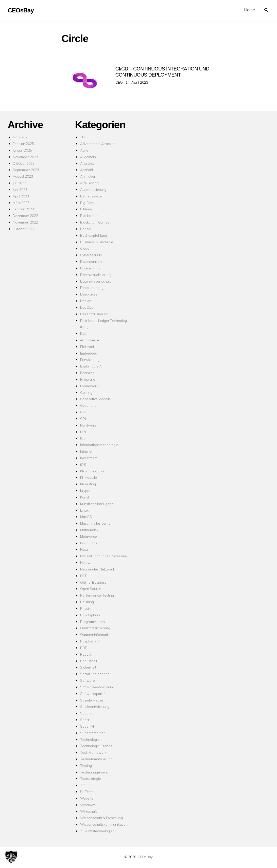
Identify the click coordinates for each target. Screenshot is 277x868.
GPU (84, 419)
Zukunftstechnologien (97, 831)
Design (86, 301)
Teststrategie (91, 778)
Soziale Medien (92, 700)
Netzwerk (88, 562)
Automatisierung (93, 189)
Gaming (86, 392)
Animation (88, 176)
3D (82, 137)
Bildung (86, 209)
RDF (83, 648)
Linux (84, 510)
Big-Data (87, 203)
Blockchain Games (95, 222)
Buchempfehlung (94, 235)
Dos (83, 333)
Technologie (90, 739)
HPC (84, 432)
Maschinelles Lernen (96, 523)
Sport (85, 720)
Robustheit (89, 661)
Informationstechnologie (99, 445)
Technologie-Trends (96, 746)
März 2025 (21, 137)
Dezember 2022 (25, 216)
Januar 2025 (22, 150)
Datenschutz (90, 268)
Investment (89, 458)
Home (250, 10)
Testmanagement (94, 772)
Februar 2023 (23, 209)
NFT (83, 576)
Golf (83, 412)
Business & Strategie (97, 242)
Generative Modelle (96, 399)
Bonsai (86, 229)
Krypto (85, 491)
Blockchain (89, 216)
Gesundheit (89, 405)
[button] (11, 857)
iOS (83, 464)
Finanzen (87, 373)
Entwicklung (90, 359)
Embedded (89, 353)
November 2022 (25, 222)
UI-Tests (87, 792)
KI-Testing (88, 484)
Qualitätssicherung (95, 628)
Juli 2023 (19, 183)
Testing (86, 765)
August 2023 (23, 176)
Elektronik (88, 347)
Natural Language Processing (104, 556)
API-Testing (89, 183)
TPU (84, 785)
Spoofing (87, 713)
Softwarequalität (93, 694)
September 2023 (26, 170)
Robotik (86, 654)
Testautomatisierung (96, 759)
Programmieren (92, 622)
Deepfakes (89, 294)
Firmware (88, 379)
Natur (85, 549)
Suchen (268, 9)
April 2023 (21, 196)
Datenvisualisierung (96, 275)
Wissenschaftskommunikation (104, 824)
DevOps (87, 307)
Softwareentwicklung (97, 687)
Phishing (87, 602)
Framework (89, 386)
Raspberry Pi (90, 641)
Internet (86, 451)
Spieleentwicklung (95, 706)
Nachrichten (90, 543)
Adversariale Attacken (98, 144)
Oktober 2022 (24, 229)
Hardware (88, 425)
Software (88, 680)
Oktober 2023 (24, 163)
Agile (84, 150)
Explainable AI (91, 366)
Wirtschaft (89, 811)
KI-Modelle (89, 477)
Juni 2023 (20, 189)
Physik (85, 608)
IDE (83, 438)
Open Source (91, 589)
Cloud (85, 248)
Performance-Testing (97, 595)
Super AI (87, 726)
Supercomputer (92, 733)
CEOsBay (145, 857)
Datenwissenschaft (96, 281)
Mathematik (89, 530)
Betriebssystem (92, 196)
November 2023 (25, 157)
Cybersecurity (91, 255)
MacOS (86, 517)
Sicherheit (88, 667)
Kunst (85, 497)
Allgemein (88, 157)
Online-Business (93, 582)
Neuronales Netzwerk (98, 569)
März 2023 (21, 203)
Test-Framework (93, 752)
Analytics (87, 163)
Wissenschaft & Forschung (101, 818)
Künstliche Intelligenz (97, 504)
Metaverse (89, 536)
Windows (88, 805)
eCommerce (90, 340)
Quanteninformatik (95, 634)
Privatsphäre (90, 615)
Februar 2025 (23, 144)
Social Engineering (95, 674)
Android (86, 170)
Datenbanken (91, 261)
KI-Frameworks (92, 471)
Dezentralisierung (94, 314)
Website (87, 798)
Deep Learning (92, 288)
